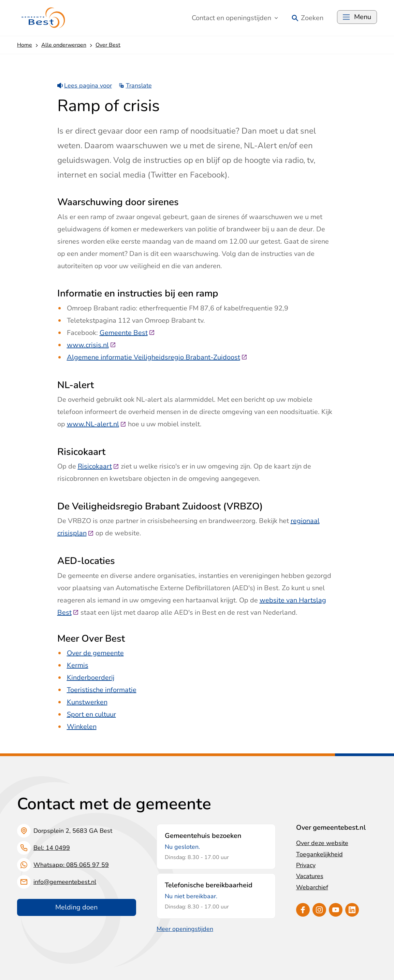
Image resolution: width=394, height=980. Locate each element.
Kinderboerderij (91, 678)
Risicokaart (98, 466)
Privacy (306, 865)
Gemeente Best (127, 333)
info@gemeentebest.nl (65, 882)
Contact (235, 18)
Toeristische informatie (102, 690)
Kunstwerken (87, 702)
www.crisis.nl (91, 345)
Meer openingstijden (185, 929)
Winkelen (82, 727)
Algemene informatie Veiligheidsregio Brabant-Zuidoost (157, 357)
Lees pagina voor (85, 86)
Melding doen (76, 907)
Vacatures (310, 876)
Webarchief (312, 887)
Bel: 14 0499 (52, 848)
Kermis (78, 665)
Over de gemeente (95, 653)
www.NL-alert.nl (97, 424)
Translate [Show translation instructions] (135, 86)
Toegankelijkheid (319, 854)
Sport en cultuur (91, 714)
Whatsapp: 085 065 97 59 (71, 865)
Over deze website (322, 843)
